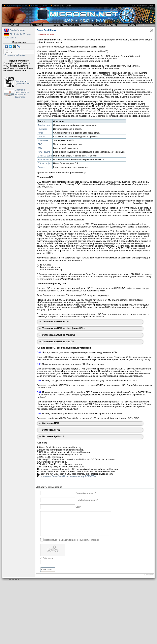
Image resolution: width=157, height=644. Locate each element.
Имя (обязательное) (86, 493)
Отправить (48, 574)
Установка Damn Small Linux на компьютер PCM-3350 (68, 476)
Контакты (36, 25)
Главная (14, 25)
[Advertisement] (77, 616)
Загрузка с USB (51, 423)
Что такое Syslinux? (53, 436)
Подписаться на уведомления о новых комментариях (71, 544)
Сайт (78, 507)
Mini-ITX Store (45, 156)
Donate (41, 167)
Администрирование (18, 6)
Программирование (105, 25)
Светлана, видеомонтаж (22, 91)
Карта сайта (10, 38)
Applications (44, 125)
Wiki (40, 148)
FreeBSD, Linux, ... (41, 6)
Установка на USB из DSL (56, 322)
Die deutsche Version (20, 34)
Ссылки (133, 25)
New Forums (44, 152)
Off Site (41, 137)
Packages (42, 129)
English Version (17, 30)
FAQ (40, 144)
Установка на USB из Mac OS (58, 342)
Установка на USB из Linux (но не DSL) (63, 328)
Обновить (48, 563)
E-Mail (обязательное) (87, 500)
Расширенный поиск (15, 55)
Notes (41, 133)
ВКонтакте (20, 95)
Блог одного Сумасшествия (23, 82)
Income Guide (44, 159)
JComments (149, 580)
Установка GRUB (51, 430)
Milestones (43, 140)
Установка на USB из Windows (59, 335)
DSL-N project (45, 163)
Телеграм (20, 97)
